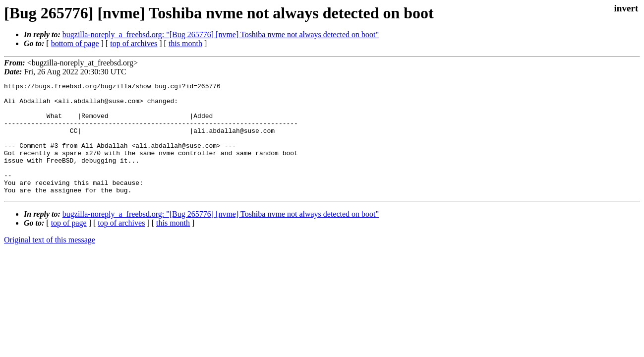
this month (185, 43)
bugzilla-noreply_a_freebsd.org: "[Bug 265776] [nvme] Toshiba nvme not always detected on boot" (221, 34)
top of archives (134, 43)
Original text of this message (50, 262)
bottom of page (75, 43)
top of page (69, 245)
